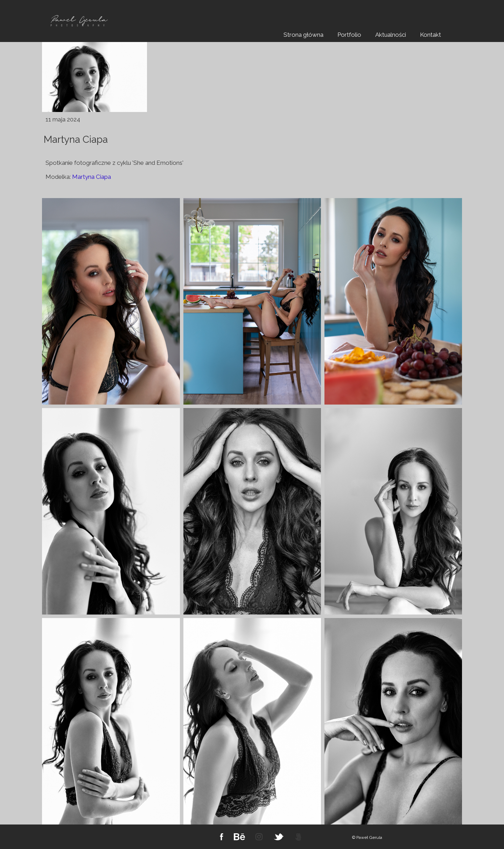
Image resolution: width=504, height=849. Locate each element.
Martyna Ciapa (92, 177)
